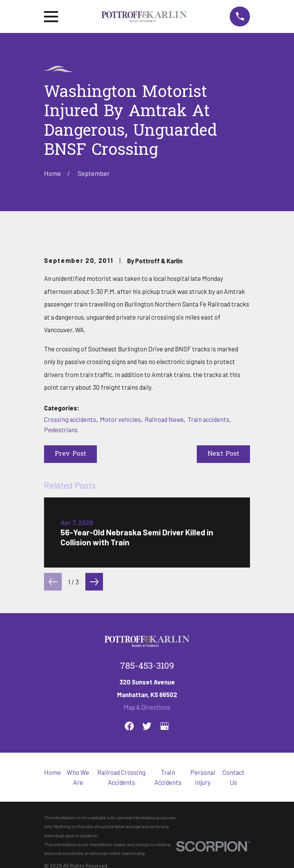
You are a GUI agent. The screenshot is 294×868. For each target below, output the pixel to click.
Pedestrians (61, 430)
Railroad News (164, 419)
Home (52, 772)
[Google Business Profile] (164, 726)
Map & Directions (147, 707)
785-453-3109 (147, 667)
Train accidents (208, 419)
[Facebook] (129, 726)
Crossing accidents (70, 419)
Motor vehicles (120, 419)
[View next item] (94, 582)
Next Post (223, 454)
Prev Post (70, 454)
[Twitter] (147, 726)
